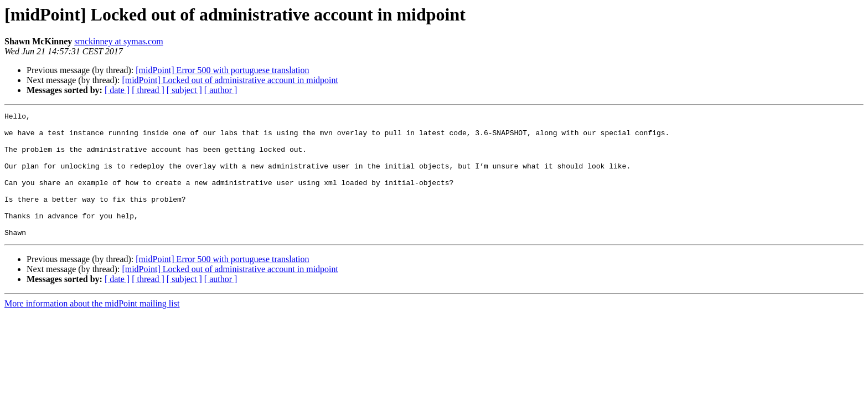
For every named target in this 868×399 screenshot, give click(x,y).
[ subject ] (184, 90)
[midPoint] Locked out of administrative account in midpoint (230, 80)
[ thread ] (148, 90)
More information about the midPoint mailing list (92, 328)
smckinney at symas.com (118, 41)
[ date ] (117, 90)
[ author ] (221, 90)
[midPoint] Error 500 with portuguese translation (222, 70)
